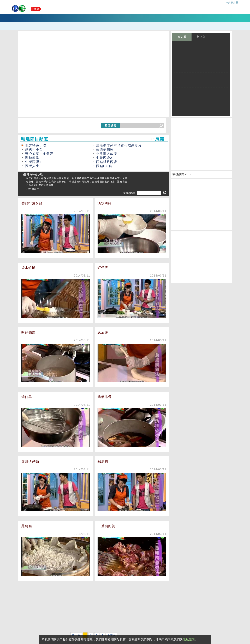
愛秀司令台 (34, 150)
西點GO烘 (104, 166)
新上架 (201, 37)
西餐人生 (32, 166)
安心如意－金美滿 (39, 154)
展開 (160, 139)
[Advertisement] (94, 607)
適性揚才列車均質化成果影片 (119, 145)
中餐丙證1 (33, 162)
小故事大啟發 (107, 154)
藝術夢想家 (105, 150)
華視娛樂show (182, 174)
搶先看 (182, 37)
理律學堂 (32, 158)
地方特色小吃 (36, 145)
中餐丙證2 (104, 158)
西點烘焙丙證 (107, 162)
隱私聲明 (189, 639)
